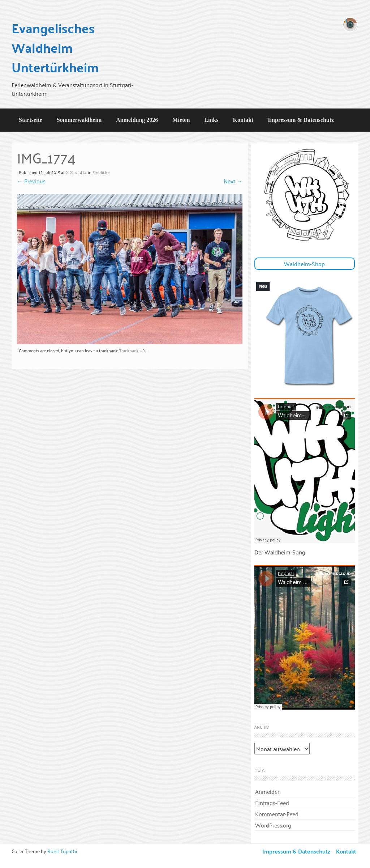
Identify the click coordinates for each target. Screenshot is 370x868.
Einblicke (101, 172)
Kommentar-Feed (277, 814)
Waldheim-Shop (304, 264)
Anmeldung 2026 (137, 120)
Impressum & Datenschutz (301, 120)
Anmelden (268, 791)
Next (233, 181)
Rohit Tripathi (62, 851)
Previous (31, 181)
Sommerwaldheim (79, 120)
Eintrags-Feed (272, 803)
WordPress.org (273, 825)
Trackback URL (133, 350)
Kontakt (243, 120)
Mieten (181, 120)
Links (211, 120)
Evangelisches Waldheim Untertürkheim (55, 47)
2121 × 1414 (76, 172)
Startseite (31, 120)
